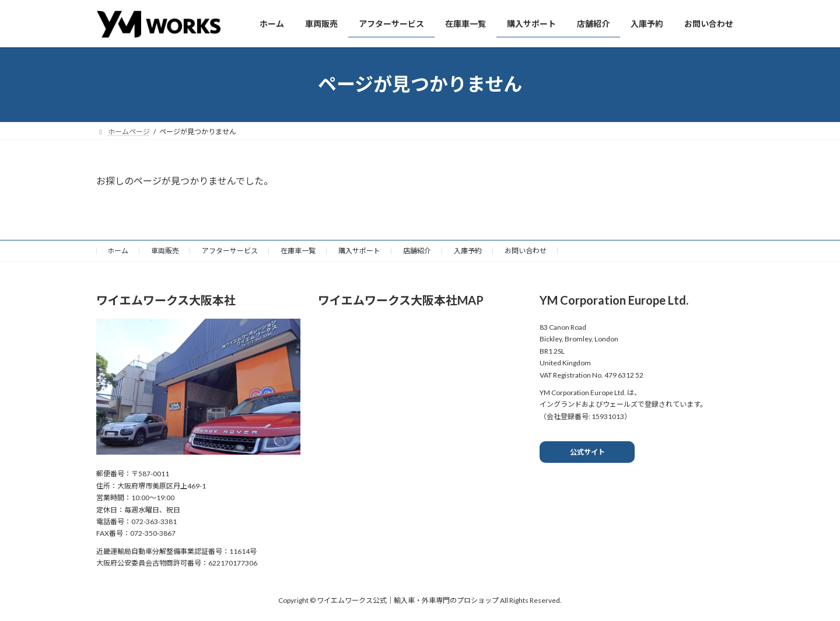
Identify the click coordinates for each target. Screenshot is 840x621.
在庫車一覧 (298, 251)
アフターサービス (230, 251)
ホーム (118, 251)
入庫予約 (468, 251)
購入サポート (359, 251)
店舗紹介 (417, 251)
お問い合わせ (526, 251)
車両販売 (165, 251)
